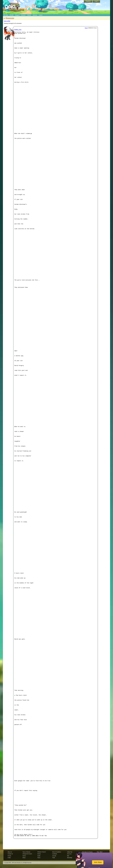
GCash (12, 15)
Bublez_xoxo (18, 30)
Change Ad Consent (27, 854)
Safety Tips (70, 852)
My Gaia (6, 15)
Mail (68, 856)
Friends (9, 856)
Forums (23, 15)
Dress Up (69, 854)
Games (35, 15)
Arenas (39, 854)
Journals (54, 856)
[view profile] (7, 21)
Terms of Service (26, 852)
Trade (54, 858)
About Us (10, 852)
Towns (39, 858)
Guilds (39, 856)
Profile (9, 858)
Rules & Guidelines (57, 852)
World (29, 15)
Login (96, 1)
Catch (41, 15)
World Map (70, 858)
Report (86, 28)
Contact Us (10, 854)
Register (88, 1)
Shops (17, 15)
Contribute (55, 854)
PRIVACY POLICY (42, 852)
